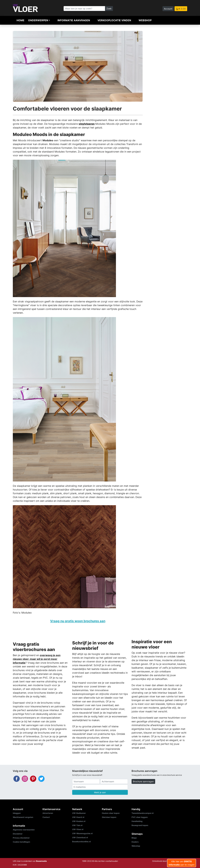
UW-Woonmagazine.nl (82, 833)
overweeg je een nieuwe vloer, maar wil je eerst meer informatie (37, 659)
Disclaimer (18, 834)
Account (168, 9)
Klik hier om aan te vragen (182, 863)
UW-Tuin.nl (77, 825)
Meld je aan (100, 792)
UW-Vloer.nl (78, 829)
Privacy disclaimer (21, 838)
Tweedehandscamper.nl (142, 813)
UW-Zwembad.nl (80, 837)
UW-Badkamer (79, 813)
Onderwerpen (38, 20)
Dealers (135, 842)
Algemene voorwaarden (24, 830)
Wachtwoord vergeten (23, 817)
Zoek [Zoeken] (109, 9)
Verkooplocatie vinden (114, 20)
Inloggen (17, 813)
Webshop (145, 20)
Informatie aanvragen (74, 20)
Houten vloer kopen (111, 813)
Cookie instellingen (21, 842)
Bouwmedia (41, 861)
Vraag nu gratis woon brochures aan (78, 621)
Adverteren (48, 813)
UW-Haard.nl (78, 817)
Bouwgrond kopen (140, 825)
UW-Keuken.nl (79, 821)
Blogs (134, 838)
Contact (46, 817)
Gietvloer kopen (109, 817)
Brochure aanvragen (143, 781)
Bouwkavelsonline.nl (81, 842)
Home (20, 20)
